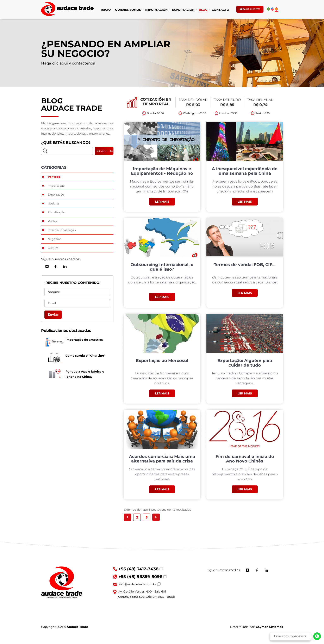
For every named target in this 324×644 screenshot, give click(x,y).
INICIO (106, 10)
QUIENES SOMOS (128, 10)
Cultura (53, 248)
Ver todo (54, 177)
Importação (56, 186)
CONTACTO (220, 10)
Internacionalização (62, 230)
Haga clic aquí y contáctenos (68, 63)
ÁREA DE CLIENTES (250, 9)
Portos (53, 221)
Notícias (54, 203)
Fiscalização (56, 212)
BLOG (203, 10)
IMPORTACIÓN (156, 10)
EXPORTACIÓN (183, 10)
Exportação (56, 195)
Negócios (55, 239)
